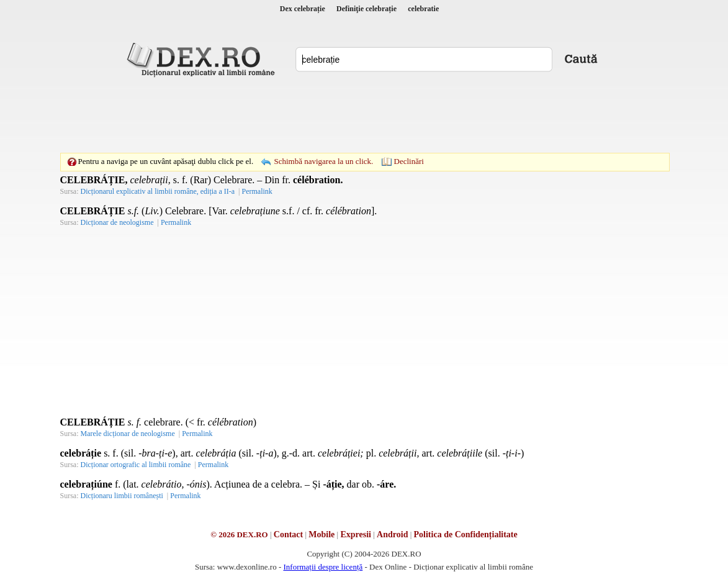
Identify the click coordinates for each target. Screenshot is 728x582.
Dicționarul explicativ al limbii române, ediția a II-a (158, 191)
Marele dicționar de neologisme (128, 434)
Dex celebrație (303, 9)
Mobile (321, 534)
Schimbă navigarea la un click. (323, 161)
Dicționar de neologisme (117, 222)
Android (392, 534)
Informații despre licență (323, 567)
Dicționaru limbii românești (122, 496)
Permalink (257, 191)
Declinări (409, 161)
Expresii (356, 534)
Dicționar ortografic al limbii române (136, 465)
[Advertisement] (364, 115)
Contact (288, 534)
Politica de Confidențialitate (466, 534)
